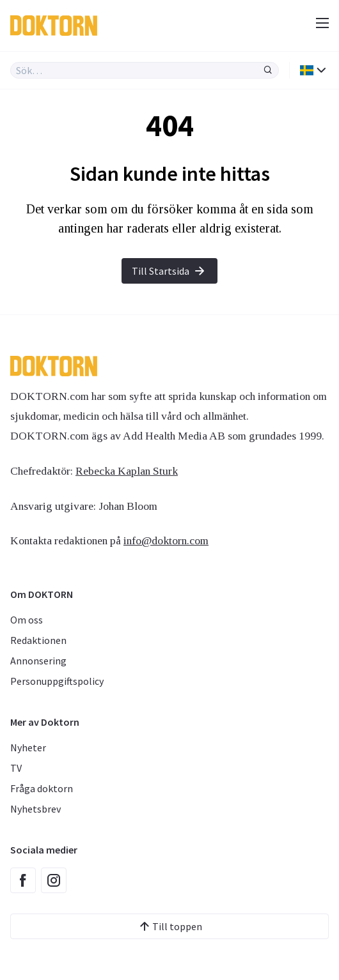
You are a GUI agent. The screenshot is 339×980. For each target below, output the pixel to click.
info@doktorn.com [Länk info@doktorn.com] (166, 540)
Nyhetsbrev (35, 809)
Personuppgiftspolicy (57, 681)
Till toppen (169, 926)
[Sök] (268, 70)
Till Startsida (169, 271)
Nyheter (28, 747)
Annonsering (38, 661)
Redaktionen (38, 640)
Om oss (27, 620)
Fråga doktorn (42, 788)
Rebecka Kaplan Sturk (127, 471)
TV (16, 768)
